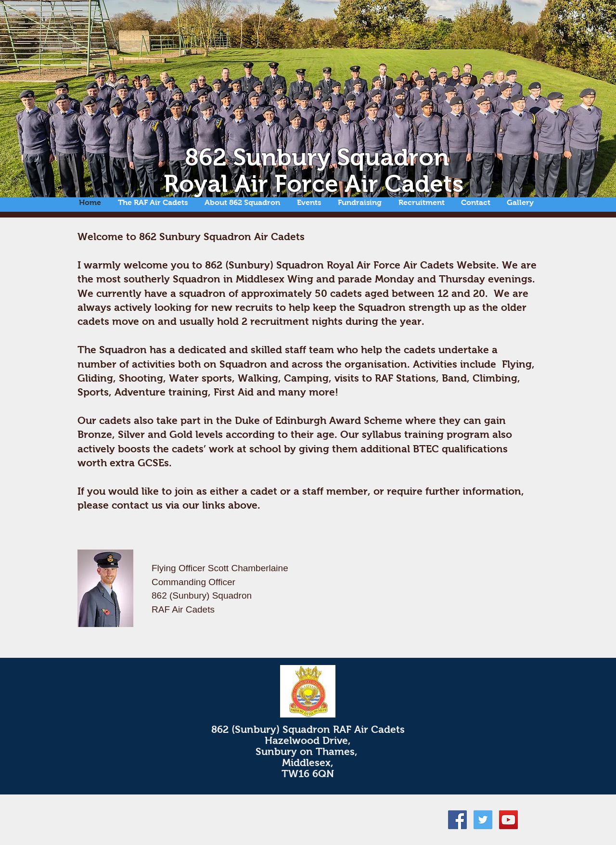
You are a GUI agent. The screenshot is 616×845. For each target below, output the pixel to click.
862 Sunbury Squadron (317, 157)
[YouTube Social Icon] (508, 820)
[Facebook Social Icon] (457, 820)
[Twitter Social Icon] (483, 820)
